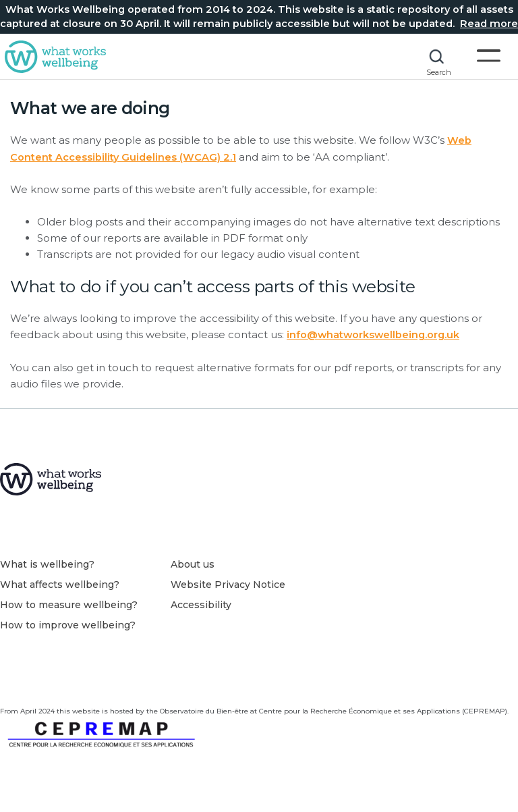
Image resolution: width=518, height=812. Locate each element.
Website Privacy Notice (228, 587)
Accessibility (201, 607)
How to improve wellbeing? (68, 628)
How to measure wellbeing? (69, 607)
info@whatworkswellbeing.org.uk (375, 334)
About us (193, 567)
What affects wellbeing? (60, 587)
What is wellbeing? (47, 567)
